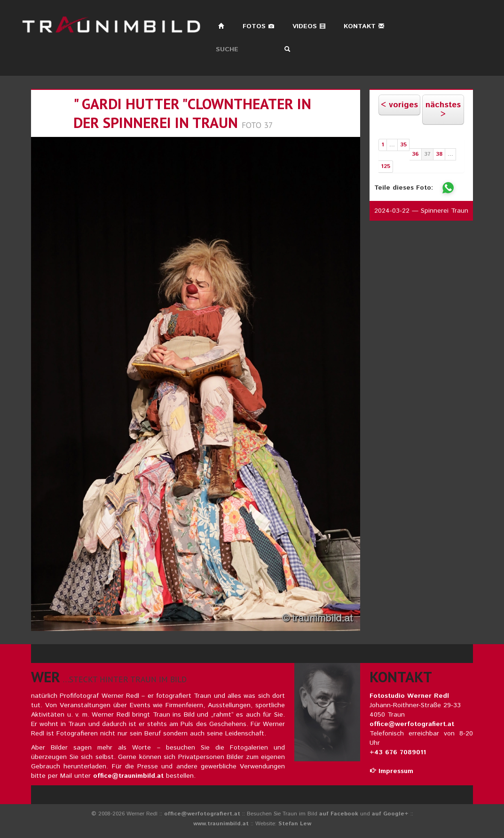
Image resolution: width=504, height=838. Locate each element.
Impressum (391, 771)
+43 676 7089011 (398, 752)
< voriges (399, 105)
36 (415, 154)
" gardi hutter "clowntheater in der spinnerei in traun (192, 113)
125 (386, 166)
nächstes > (443, 110)
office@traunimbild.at (128, 776)
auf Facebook (339, 814)
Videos (309, 26)
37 (427, 154)
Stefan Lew (295, 824)
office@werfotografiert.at (412, 724)
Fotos (259, 26)
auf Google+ (390, 814)
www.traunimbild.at (221, 824)
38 (439, 154)
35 (403, 145)
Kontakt (364, 26)
